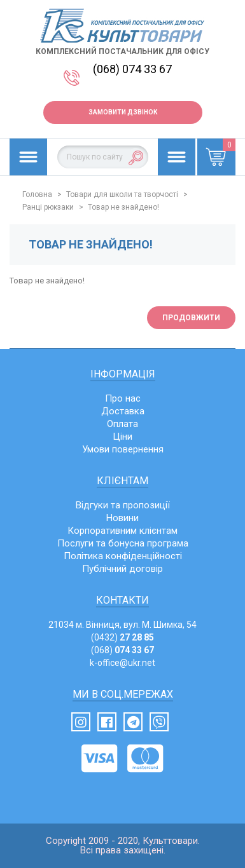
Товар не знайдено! (123, 207)
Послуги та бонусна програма (123, 543)
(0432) (122, 637)
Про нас (123, 398)
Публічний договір (122, 569)
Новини (122, 518)
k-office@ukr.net (122, 663)
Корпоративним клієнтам (122, 531)
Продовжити (191, 318)
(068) (122, 650)
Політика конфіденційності (123, 556)
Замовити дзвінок (123, 112)
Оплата (122, 424)
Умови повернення (123, 449)
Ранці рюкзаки (48, 207)
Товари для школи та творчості (122, 194)
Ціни (122, 437)
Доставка (123, 411)
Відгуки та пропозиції (123, 505)
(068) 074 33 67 (132, 69)
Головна (37, 194)
